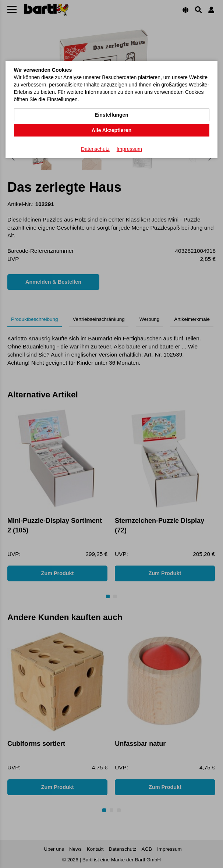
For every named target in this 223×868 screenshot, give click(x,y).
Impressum (129, 149)
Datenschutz (95, 149)
